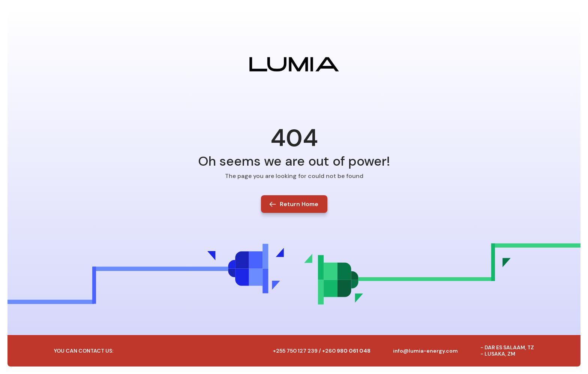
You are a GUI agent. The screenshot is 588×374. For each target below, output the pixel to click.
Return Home (299, 204)
